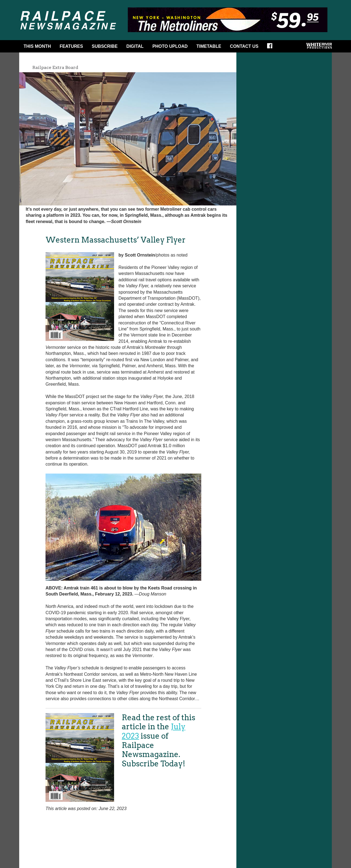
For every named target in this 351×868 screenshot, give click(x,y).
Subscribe (105, 46)
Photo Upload (170, 46)
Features (71, 46)
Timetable (209, 46)
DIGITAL (135, 46)
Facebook (271, 48)
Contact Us (244, 46)
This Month (37, 46)
